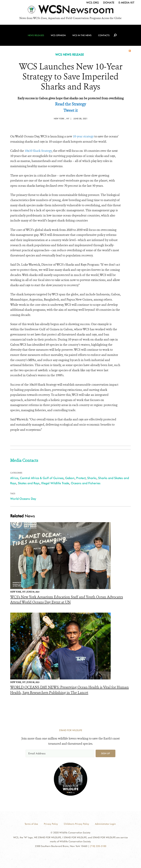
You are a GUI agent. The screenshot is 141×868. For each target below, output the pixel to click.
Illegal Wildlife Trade (55, 483)
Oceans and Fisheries (86, 483)
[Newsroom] (70, 10)
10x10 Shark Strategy (38, 151)
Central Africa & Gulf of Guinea (42, 478)
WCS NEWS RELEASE (70, 55)
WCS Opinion (58, 35)
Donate (109, 3)
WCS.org (93, 3)
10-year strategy (83, 136)
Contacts (104, 35)
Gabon (70, 478)
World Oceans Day (23, 499)
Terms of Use (31, 824)
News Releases (36, 35)
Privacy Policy (51, 824)
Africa (14, 478)
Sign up (105, 753)
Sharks (92, 478)
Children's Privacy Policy (76, 824)
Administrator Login (105, 824)
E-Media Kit (126, 3)
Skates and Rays (29, 483)
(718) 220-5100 (98, 846)
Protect (81, 478)
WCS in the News (82, 35)
